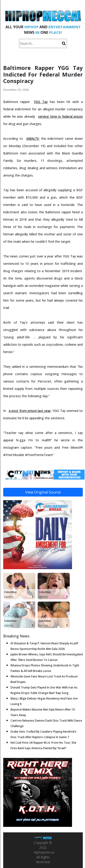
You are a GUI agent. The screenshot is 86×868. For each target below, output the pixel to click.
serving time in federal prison (60, 116)
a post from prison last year (30, 411)
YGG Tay (41, 102)
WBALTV (32, 138)
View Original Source (43, 492)
